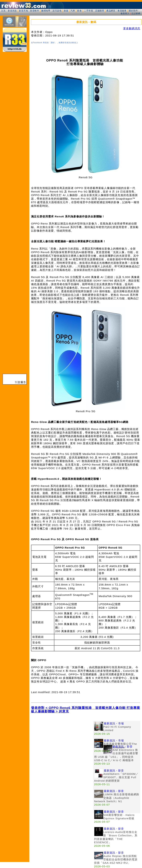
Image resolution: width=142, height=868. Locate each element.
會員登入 (125, 14)
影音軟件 (35, 11)
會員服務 (122, 11)
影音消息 (12, 11)
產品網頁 (111, 11)
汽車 (73, 11)
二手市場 (88, 11)
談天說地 (57, 11)
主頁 (3, 11)
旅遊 (66, 11)
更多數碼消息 (132, 28)
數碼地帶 (46, 11)
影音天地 (23, 11)
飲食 (79, 11)
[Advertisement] (62, 746)
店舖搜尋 (100, 11)
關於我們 (133, 11)
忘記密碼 (136, 14)
